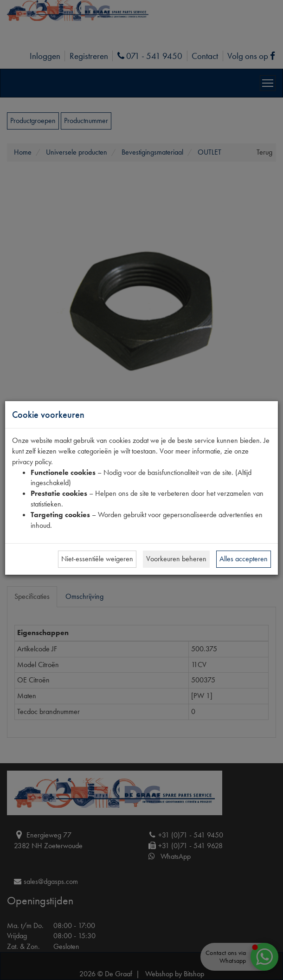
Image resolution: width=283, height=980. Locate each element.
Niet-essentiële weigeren (97, 559)
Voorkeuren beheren (176, 559)
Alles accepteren (244, 559)
